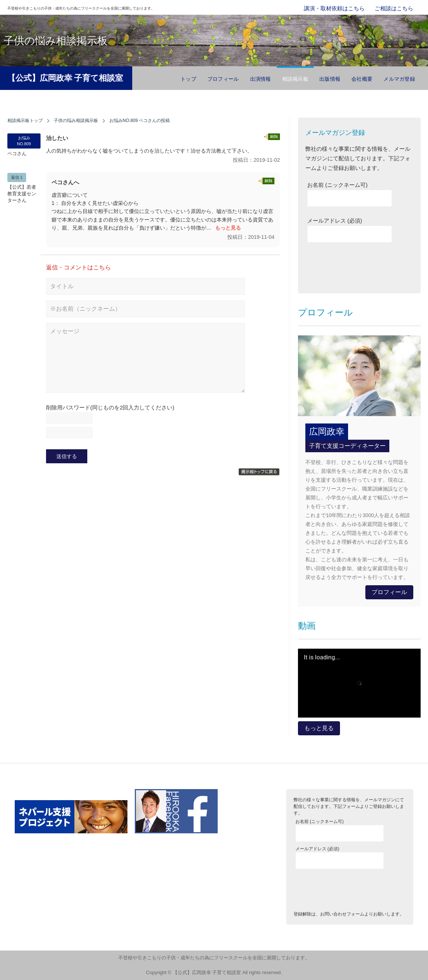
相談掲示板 (295, 79)
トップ (188, 79)
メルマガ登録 (399, 79)
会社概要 (362, 79)
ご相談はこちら (394, 8)
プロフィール (223, 79)
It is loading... (322, 658)
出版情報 (330, 79)
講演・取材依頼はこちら (334, 8)
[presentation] (363, 266)
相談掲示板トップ (25, 121)
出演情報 (261, 79)
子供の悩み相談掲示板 (76, 121)
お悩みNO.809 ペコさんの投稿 (140, 121)
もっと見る (228, 228)
